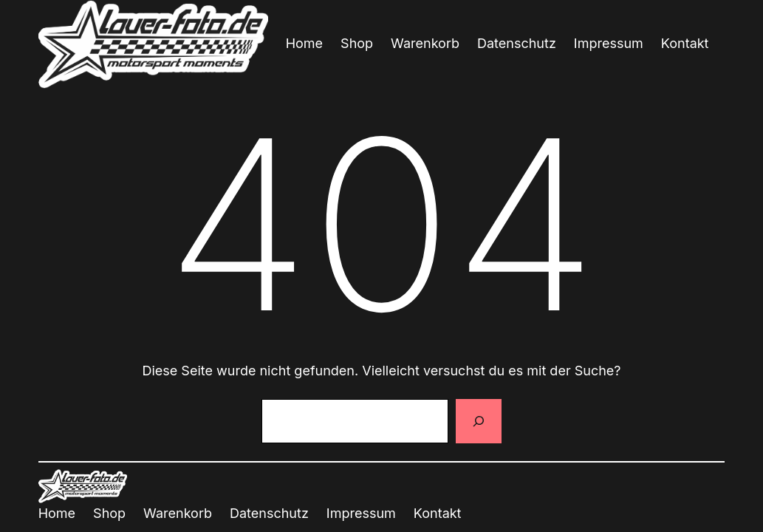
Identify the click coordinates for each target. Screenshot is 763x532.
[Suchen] (479, 421)
